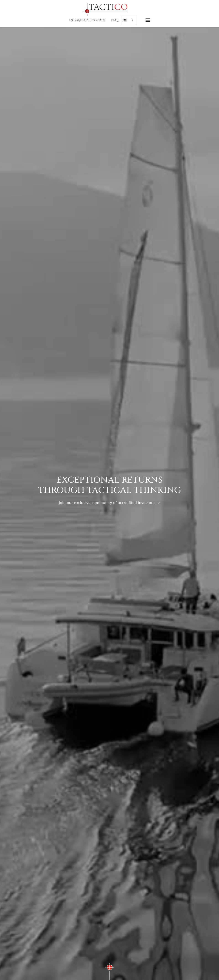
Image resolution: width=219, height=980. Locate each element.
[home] (109, 9)
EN (125, 20)
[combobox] (129, 20)
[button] (148, 20)
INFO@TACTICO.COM (87, 20)
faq (114, 20)
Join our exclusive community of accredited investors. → (109, 503)
